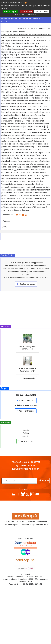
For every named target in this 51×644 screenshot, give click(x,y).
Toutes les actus (25, 284)
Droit (5, 226)
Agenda (26, 430)
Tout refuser (26, 11)
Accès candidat (24, 400)
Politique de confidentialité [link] (25, 15)
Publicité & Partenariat (37, 522)
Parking (26, 433)
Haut (30, 582)
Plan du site (9, 522)
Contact (21, 522)
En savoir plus (25, 441)
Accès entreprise (25, 411)
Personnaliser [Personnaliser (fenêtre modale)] (42, 11)
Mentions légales (11, 525)
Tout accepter (11, 11)
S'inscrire (44, 481)
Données (25, 525)
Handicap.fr (24, 579)
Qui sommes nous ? (41, 525)
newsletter (18, 469)
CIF (15, 170)
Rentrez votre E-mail (26, 474)
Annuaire (26, 436)
